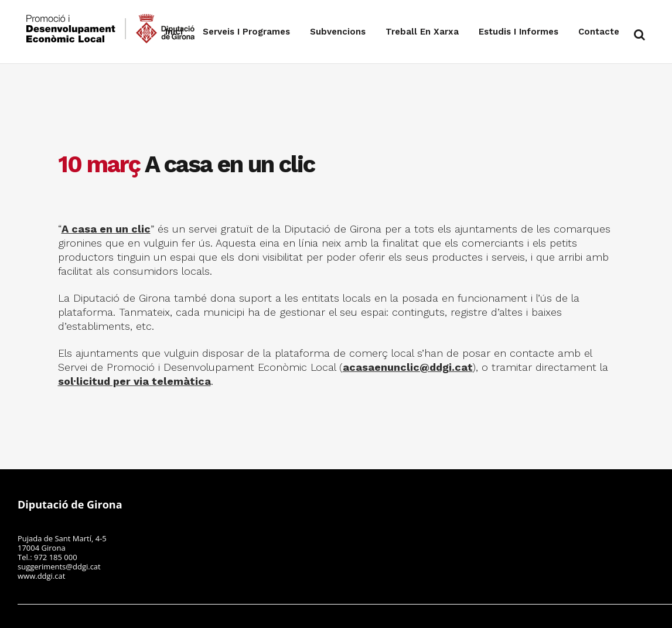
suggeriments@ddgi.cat (59, 566)
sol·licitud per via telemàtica (134, 381)
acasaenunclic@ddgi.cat (408, 367)
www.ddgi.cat (41, 576)
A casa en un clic (106, 229)
